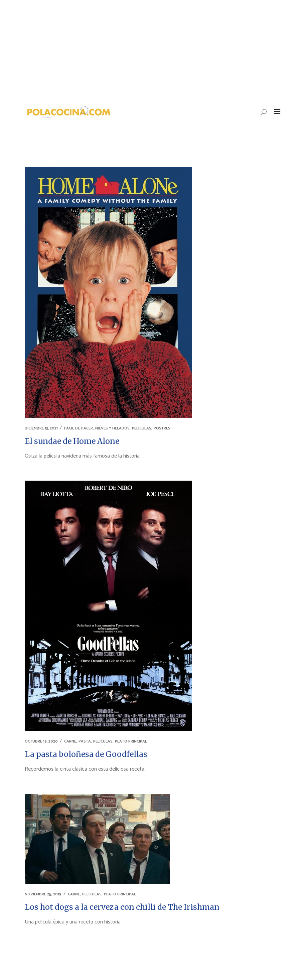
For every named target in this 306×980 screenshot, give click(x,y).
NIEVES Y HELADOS (112, 428)
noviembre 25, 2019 (43, 894)
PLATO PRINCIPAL (131, 741)
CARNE (70, 741)
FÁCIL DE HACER (79, 428)
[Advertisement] (153, 50)
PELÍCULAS (142, 428)
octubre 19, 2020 (41, 741)
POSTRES (162, 428)
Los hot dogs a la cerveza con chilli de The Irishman (122, 907)
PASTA (85, 741)
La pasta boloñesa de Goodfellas (86, 754)
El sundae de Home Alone (72, 441)
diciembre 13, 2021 (41, 428)
